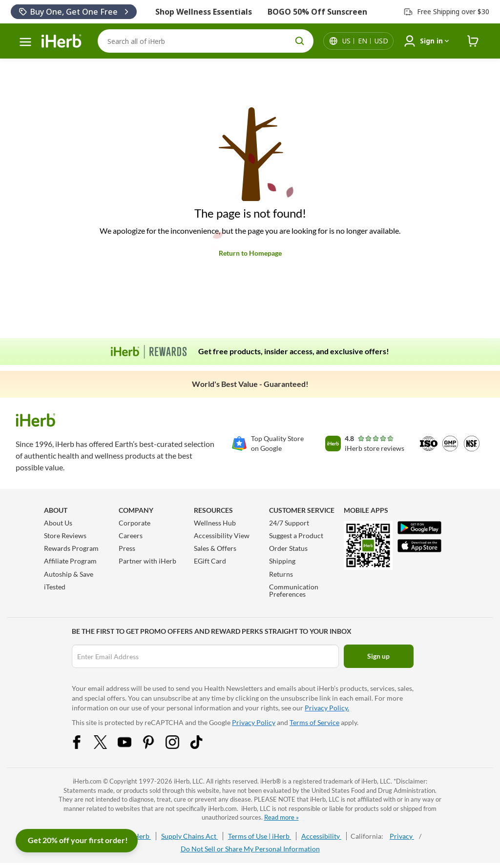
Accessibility (321, 836)
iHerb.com (87, 781)
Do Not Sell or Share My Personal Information (250, 849)
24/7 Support (289, 523)
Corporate (135, 523)
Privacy (402, 836)
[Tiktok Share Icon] (203, 746)
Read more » (281, 817)
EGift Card (210, 561)
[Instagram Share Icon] (179, 746)
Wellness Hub (215, 523)
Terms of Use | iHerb (260, 836)
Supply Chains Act (189, 836)
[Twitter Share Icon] (107, 746)
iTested (55, 587)
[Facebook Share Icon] (83, 746)
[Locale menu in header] (365, 41)
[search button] (300, 41)
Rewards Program (71, 548)
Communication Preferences (294, 590)
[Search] (206, 41)
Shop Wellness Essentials (204, 12)
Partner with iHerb (147, 561)
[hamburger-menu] (25, 42)
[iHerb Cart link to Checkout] (473, 41)
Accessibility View (222, 535)
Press (127, 548)
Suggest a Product (296, 535)
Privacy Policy (254, 722)
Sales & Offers (215, 548)
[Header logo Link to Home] (62, 41)
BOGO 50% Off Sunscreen (317, 12)
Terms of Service (314, 722)
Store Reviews (65, 535)
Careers (131, 535)
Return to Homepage (250, 253)
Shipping (282, 561)
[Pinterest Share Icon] (155, 746)
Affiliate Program (70, 561)
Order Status (288, 548)
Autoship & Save (69, 574)
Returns (281, 574)
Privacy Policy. (327, 708)
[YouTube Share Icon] (131, 746)
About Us (58, 523)
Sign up (378, 656)
